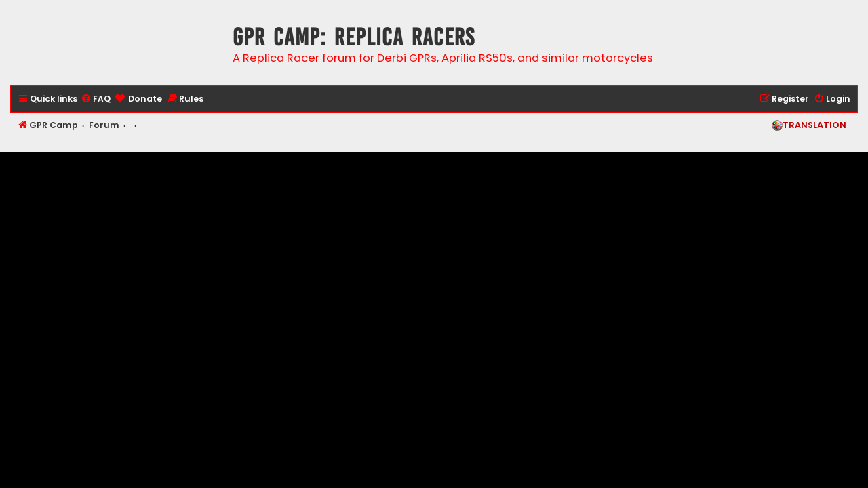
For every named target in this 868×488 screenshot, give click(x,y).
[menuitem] (96, 99)
